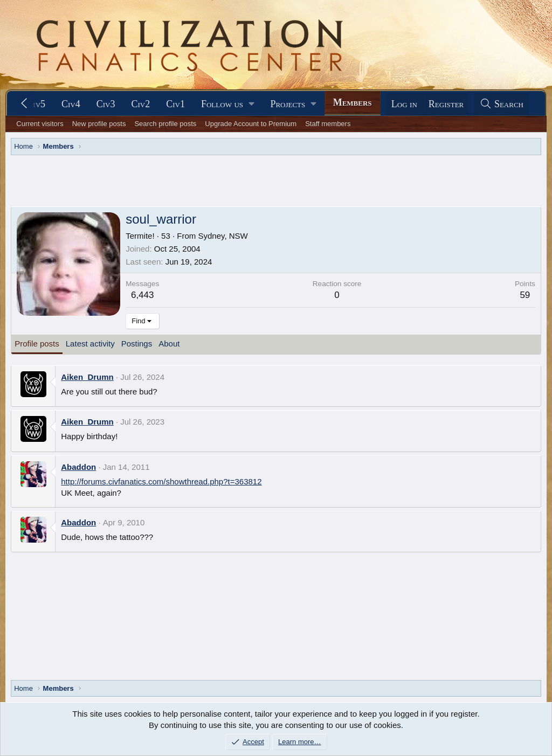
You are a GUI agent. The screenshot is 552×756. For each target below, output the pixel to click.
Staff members (328, 124)
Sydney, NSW (223, 236)
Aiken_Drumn (87, 377)
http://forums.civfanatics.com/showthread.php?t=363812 (161, 481)
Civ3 (106, 104)
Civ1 (175, 104)
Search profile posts (165, 124)
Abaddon (78, 467)
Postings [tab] (137, 344)
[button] (227, 104)
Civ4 (71, 104)
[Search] (501, 104)
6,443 (143, 295)
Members (353, 102)
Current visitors (40, 124)
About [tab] (169, 344)
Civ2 (141, 104)
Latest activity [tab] (90, 344)
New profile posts (99, 124)
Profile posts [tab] (37, 344)
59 (525, 295)
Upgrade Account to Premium (251, 124)
